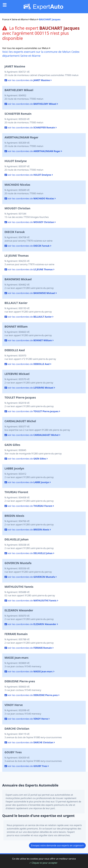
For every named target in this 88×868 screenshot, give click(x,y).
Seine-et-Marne (20, 19)
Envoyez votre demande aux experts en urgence (57, 845)
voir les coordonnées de (28, 80)
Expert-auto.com (14, 795)
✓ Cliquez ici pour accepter (43, 863)
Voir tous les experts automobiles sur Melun (26, 48)
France (6, 19)
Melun (33, 19)
